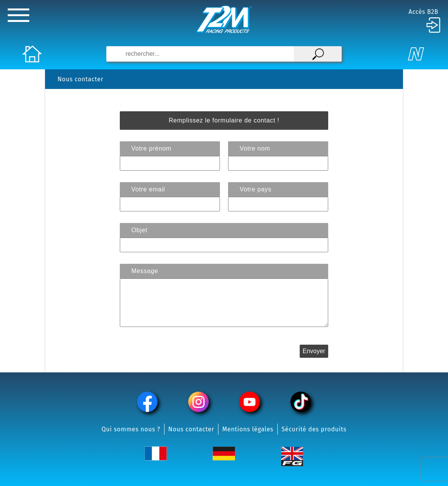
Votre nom (255, 148)
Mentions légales (248, 429)
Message (145, 271)
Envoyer (314, 351)
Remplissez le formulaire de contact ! (224, 120)
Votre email (148, 189)
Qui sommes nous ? (131, 429)
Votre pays (255, 189)
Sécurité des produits (314, 429)
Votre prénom (151, 148)
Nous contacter (191, 429)
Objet (139, 230)
